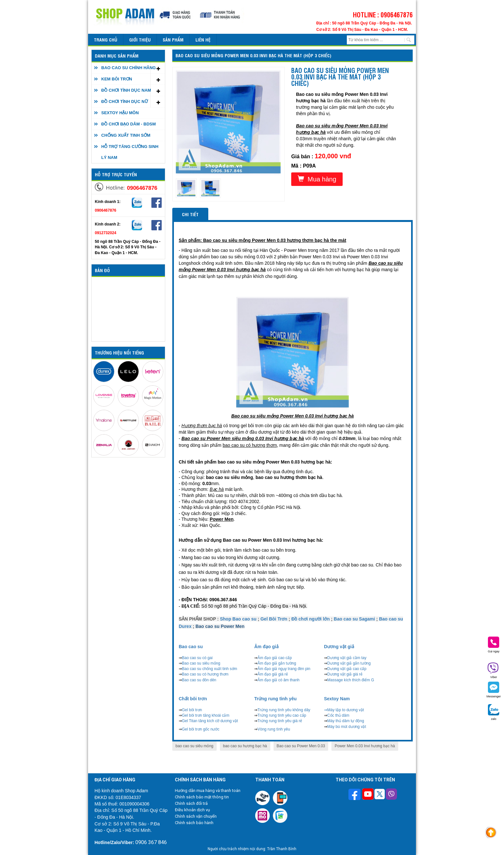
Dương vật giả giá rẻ (345, 674)
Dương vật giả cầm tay (347, 658)
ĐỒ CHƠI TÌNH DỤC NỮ (125, 101)
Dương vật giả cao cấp (347, 669)
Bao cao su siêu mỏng (201, 663)
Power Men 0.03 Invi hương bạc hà (365, 746)
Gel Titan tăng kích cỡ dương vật (210, 721)
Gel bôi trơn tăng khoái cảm (206, 715)
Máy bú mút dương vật (347, 727)
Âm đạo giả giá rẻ (273, 674)
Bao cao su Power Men (220, 626)
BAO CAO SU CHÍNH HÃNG (129, 68)
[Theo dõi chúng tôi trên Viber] (391, 795)
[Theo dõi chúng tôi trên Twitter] (380, 795)
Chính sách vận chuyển (196, 816)
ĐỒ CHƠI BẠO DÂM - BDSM (129, 124)
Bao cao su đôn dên (199, 680)
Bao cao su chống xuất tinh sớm (210, 669)
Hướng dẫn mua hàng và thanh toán (208, 791)
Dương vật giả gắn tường (349, 663)
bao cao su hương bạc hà (245, 746)
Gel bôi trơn (192, 710)
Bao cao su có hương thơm (205, 674)
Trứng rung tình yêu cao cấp (282, 715)
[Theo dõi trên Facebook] (355, 795)
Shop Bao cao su (238, 619)
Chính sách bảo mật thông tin (202, 797)
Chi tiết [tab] (190, 214)
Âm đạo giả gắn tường (277, 663)
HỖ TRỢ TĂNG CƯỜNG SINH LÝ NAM (130, 152)
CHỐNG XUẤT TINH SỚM (126, 135)
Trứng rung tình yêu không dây (284, 710)
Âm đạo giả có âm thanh (279, 680)
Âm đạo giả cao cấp (275, 658)
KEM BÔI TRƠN (117, 79)
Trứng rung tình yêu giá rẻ (280, 721)
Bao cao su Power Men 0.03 (301, 746)
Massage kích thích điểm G (351, 680)
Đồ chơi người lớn (310, 619)
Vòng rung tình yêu (274, 729)
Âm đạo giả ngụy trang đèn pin (284, 669)
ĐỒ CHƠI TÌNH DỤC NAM (126, 90)
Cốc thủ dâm (338, 715)
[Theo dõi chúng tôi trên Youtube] (368, 795)
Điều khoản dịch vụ (192, 810)
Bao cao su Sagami (354, 619)
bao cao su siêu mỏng (194, 746)
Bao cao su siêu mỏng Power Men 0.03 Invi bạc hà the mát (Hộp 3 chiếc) (253, 55)
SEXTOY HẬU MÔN (120, 113)
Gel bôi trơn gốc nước (201, 729)
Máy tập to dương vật (346, 710)
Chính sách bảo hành (194, 823)
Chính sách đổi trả (191, 803)
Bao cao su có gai (197, 658)
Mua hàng (317, 179)
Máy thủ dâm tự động (346, 721)
